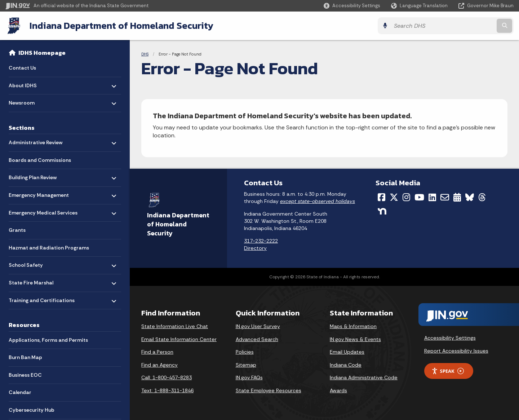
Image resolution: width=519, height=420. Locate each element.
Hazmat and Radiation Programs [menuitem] (49, 248)
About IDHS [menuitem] (30, 84)
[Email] (445, 197)
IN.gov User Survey (258, 326)
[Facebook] (382, 197)
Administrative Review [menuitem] (36, 141)
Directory (255, 248)
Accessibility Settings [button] (450, 338)
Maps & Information (353, 326)
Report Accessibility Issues (456, 350)
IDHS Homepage (42, 53)
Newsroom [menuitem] (30, 101)
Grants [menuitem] (17, 230)
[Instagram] (406, 197)
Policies (245, 352)
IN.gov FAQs (249, 377)
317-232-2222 (261, 241)
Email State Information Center (179, 339)
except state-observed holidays (318, 201)
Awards (338, 390)
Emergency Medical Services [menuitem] (43, 211)
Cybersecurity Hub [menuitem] (32, 410)
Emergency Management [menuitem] (39, 193)
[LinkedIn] (432, 197)
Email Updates (347, 352)
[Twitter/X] (394, 197)
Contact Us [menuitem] (22, 68)
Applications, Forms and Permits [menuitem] (48, 340)
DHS (145, 54)
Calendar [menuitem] (20, 393)
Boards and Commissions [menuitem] (40, 160)
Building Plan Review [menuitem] (33, 176)
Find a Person (157, 352)
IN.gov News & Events (355, 339)
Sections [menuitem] (22, 128)
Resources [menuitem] (24, 325)
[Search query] (451, 26)
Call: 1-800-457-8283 (167, 377)
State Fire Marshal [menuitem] (31, 281)
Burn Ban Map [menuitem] (25, 357)
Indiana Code (346, 364)
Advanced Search (257, 339)
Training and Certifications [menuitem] (42, 299)
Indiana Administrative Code (364, 377)
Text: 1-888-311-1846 (167, 390)
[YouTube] (419, 197)
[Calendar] (457, 197)
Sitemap (246, 364)
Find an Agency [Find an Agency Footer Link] (159, 364)
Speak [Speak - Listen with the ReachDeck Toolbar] (448, 371)
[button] (352, 6)
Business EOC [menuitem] (25, 375)
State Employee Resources (269, 390)
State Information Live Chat (175, 326)
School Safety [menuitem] (30, 263)
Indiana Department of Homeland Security (121, 26)
